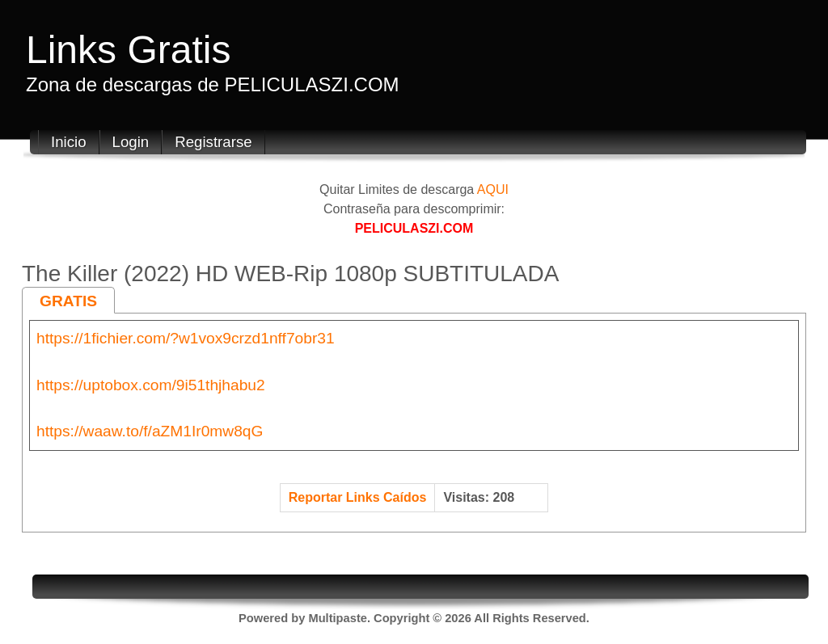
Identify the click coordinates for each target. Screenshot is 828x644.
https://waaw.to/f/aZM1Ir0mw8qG (150, 431)
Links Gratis (128, 50)
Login (131, 142)
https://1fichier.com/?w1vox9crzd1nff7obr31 (186, 338)
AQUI (493, 189)
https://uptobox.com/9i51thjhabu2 (151, 385)
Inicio (69, 142)
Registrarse (213, 142)
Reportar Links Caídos (358, 497)
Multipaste (337, 618)
